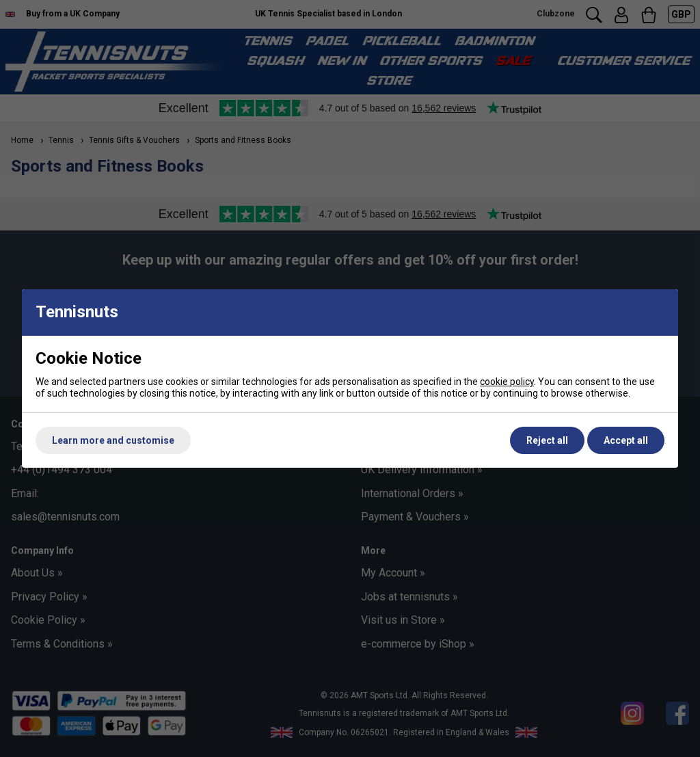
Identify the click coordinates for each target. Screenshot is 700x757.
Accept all (626, 440)
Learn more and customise (113, 440)
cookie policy (507, 382)
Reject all (547, 440)
